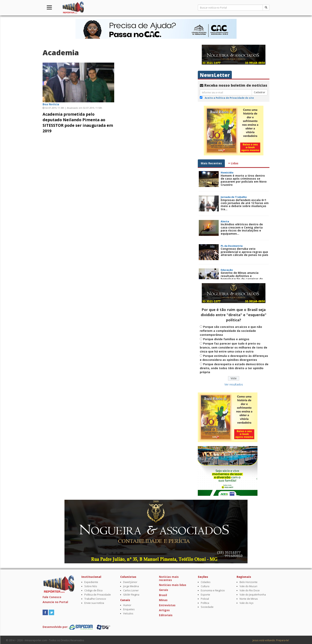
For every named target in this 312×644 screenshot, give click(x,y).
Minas (163, 600)
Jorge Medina (131, 586)
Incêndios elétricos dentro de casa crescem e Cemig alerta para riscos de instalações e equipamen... (242, 229)
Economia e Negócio (213, 590)
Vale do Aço (247, 603)
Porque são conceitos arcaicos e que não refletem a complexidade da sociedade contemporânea (231, 331)
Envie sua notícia (94, 603)
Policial (205, 599)
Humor (127, 605)
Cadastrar (260, 92)
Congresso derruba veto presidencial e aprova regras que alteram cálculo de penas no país (244, 252)
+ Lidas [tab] (233, 163)
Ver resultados (234, 384)
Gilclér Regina (131, 595)
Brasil (163, 595)
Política (205, 603)
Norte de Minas (249, 599)
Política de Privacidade (98, 595)
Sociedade (207, 607)
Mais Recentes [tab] (211, 163)
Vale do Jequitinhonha (253, 595)
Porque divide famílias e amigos (226, 339)
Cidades (206, 582)
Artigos (164, 610)
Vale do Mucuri (248, 586)
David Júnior (130, 582)
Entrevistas (167, 605)
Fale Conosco (52, 597)
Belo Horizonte (249, 582)
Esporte (205, 595)
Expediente (91, 582)
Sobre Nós (91, 586)
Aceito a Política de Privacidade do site (229, 98)
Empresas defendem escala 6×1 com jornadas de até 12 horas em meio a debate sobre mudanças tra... (245, 205)
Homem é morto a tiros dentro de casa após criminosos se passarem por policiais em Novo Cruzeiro (244, 180)
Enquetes (129, 609)
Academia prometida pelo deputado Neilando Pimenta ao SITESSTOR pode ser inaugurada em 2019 (78, 123)
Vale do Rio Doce (250, 590)
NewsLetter (215, 75)
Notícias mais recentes (169, 578)
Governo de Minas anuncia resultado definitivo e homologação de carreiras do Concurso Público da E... (242, 277)
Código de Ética (93, 590)
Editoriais (166, 615)
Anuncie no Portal (55, 602)
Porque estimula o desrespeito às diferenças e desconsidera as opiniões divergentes (234, 358)
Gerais (164, 590)
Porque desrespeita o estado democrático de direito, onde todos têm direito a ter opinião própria (234, 368)
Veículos (128, 613)
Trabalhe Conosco (95, 599)
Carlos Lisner (131, 590)
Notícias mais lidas (173, 585)
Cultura (205, 586)
